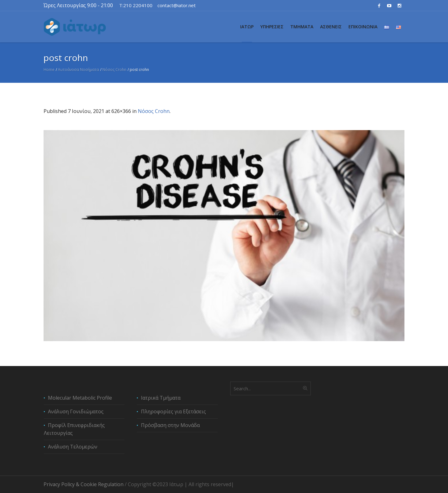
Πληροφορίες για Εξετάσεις (173, 411)
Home (49, 70)
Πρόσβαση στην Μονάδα (170, 425)
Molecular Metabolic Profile (80, 398)
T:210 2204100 (136, 5)
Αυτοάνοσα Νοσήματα (78, 70)
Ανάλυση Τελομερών (73, 447)
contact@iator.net (177, 5)
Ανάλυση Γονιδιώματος (76, 411)
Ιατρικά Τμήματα (161, 398)
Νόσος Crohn (114, 70)
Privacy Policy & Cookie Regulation (84, 484)
